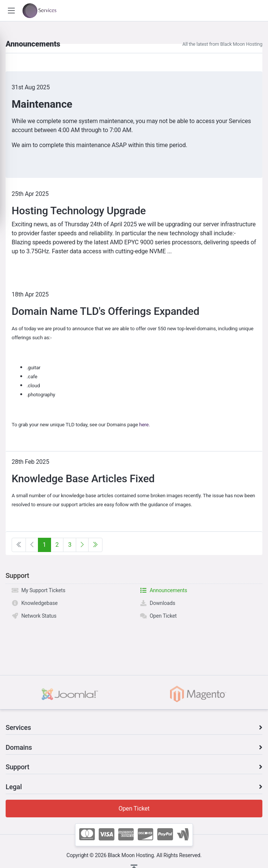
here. (145, 425)
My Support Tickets (38, 590)
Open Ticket (158, 616)
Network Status (34, 616)
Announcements (163, 590)
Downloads (157, 603)
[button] (11, 11)
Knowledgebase (35, 603)
